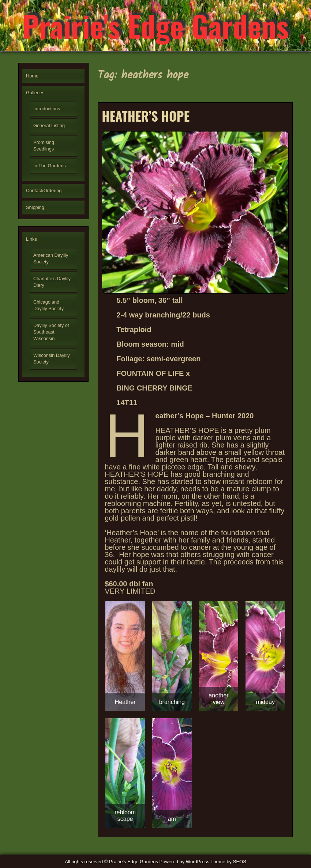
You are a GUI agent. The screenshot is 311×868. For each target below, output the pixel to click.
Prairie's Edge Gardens (155, 26)
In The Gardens (50, 166)
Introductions (47, 109)
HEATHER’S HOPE (146, 116)
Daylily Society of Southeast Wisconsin (51, 332)
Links (31, 239)
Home (32, 76)
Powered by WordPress (184, 862)
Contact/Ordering (44, 191)
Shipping (35, 207)
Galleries (35, 93)
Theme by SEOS (228, 862)
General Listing (49, 125)
